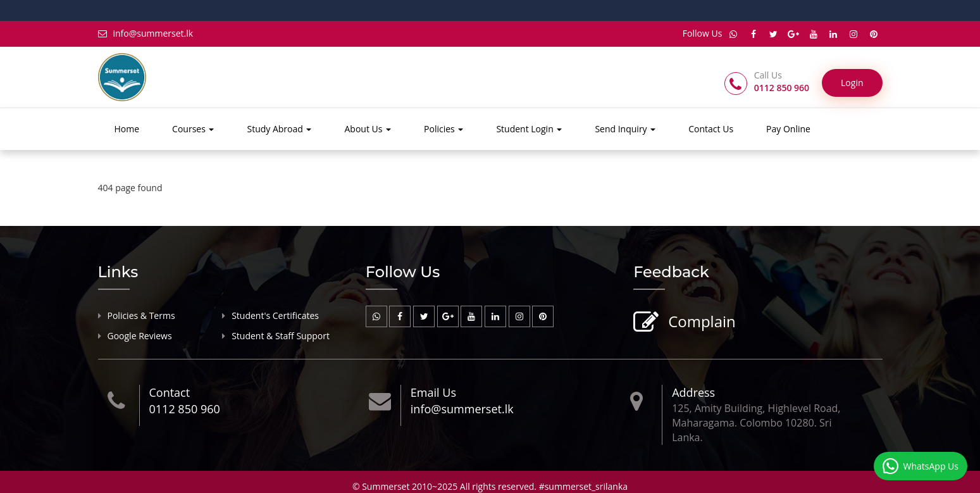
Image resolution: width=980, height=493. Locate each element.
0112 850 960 (185, 409)
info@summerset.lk (146, 33)
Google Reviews (140, 336)
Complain (700, 322)
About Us (368, 129)
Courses (193, 129)
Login (852, 83)
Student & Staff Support (281, 336)
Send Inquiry (625, 129)
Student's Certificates (275, 315)
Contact (170, 392)
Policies (443, 129)
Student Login (529, 129)
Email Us (433, 392)
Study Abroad (279, 129)
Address (693, 392)
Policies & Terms (141, 315)
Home (127, 129)
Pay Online (788, 129)
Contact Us (711, 129)
